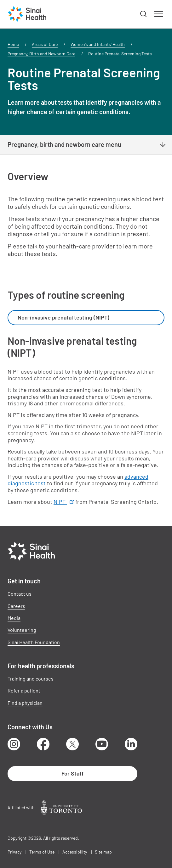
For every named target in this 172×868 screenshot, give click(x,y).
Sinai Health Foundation (34, 642)
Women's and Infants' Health (98, 44)
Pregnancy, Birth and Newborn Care (41, 54)
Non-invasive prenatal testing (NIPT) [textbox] (63, 317)
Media (14, 618)
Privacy (14, 852)
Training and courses (31, 679)
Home (13, 44)
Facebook (43, 744)
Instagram (14, 744)
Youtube (102, 744)
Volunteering (22, 630)
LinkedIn (131, 744)
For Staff (73, 773)
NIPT (64, 502)
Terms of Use (42, 852)
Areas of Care (45, 44)
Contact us (20, 594)
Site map (103, 852)
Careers (16, 606)
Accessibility (75, 852)
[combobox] (86, 318)
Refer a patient (24, 690)
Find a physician (25, 703)
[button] (144, 14)
